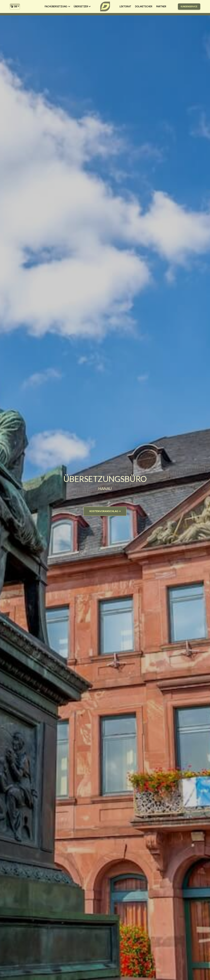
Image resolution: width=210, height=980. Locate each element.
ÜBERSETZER (82, 6)
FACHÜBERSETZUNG (57, 6)
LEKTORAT (125, 6)
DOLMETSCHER (144, 6)
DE (14, 6)
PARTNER (161, 6)
